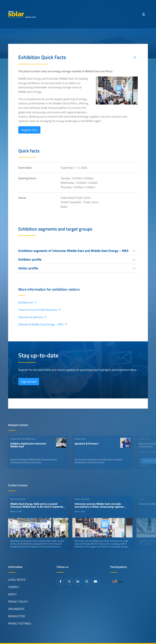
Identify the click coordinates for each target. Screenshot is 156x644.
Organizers (16, 609)
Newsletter (17, 616)
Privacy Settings (20, 624)
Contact (14, 587)
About (12, 594)
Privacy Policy (18, 602)
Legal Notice (17, 580)
